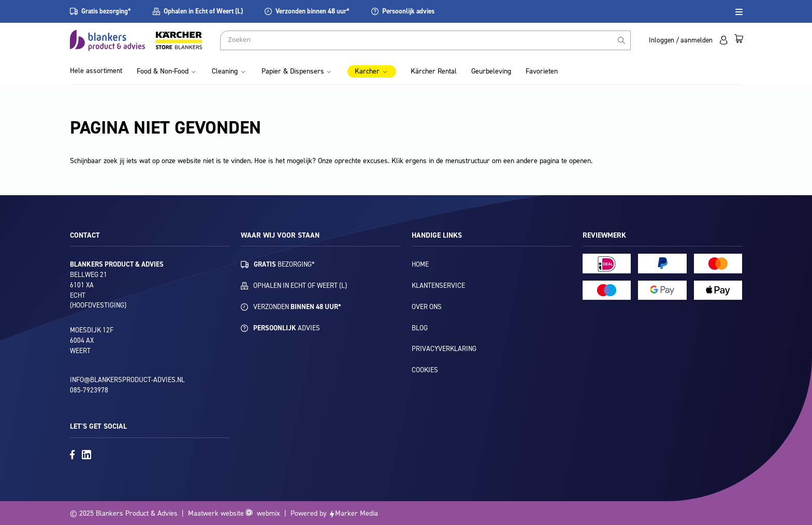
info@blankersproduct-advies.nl (127, 380)
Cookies (425, 370)
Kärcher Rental (434, 71)
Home (420, 264)
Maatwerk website (216, 513)
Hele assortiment (96, 71)
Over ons (427, 307)
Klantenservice (438, 286)
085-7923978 (89, 390)
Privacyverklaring (444, 349)
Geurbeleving (491, 71)
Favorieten (542, 71)
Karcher (367, 71)
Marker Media (357, 513)
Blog (420, 328)
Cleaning (225, 71)
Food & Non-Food (163, 71)
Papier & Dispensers (293, 71)
